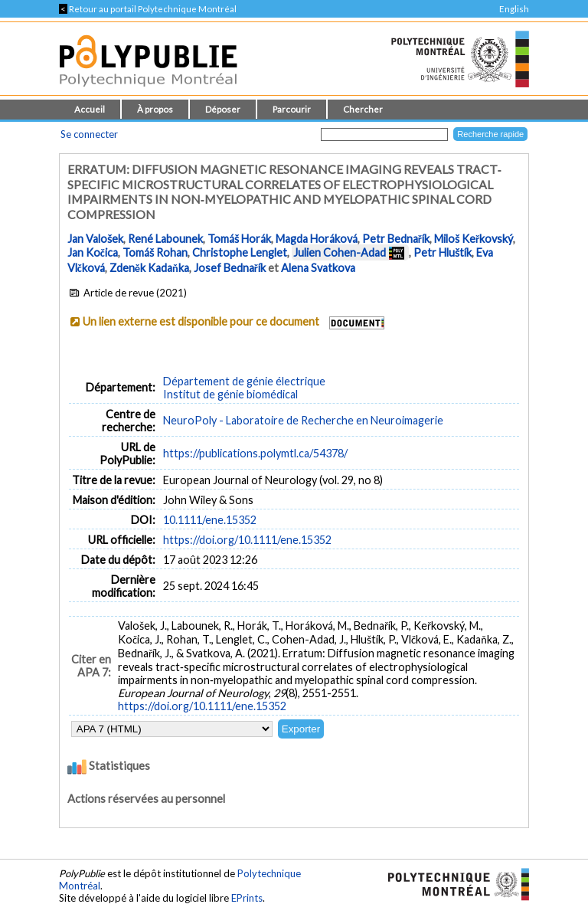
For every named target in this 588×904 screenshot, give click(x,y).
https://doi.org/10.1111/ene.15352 (247, 540)
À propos (155, 109)
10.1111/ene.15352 (210, 520)
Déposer (223, 109)
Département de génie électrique (244, 381)
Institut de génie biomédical (230, 394)
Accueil (90, 109)
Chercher (363, 109)
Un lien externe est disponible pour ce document (201, 321)
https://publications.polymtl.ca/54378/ (255, 453)
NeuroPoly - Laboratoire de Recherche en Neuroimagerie (303, 420)
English (514, 9)
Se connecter (89, 134)
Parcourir (292, 109)
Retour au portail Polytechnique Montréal (148, 9)
